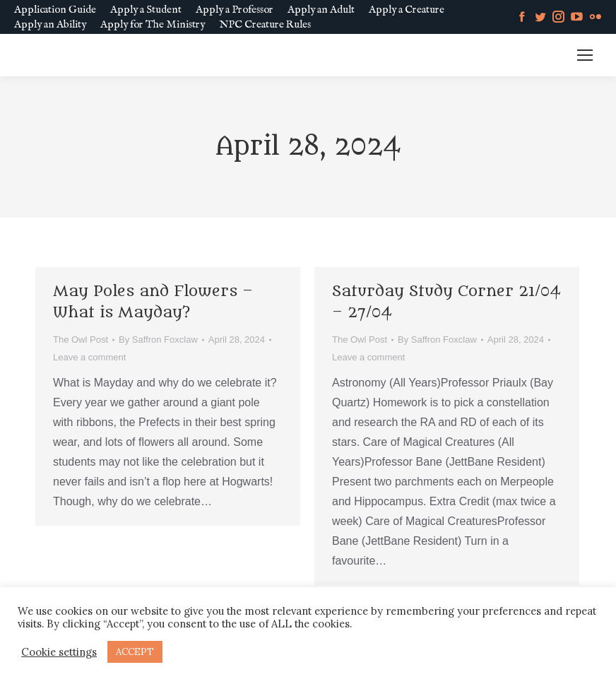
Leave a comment (89, 357)
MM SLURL (530, 55)
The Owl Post (81, 340)
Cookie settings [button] (59, 652)
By (158, 340)
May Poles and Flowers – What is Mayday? (153, 302)
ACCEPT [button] (135, 652)
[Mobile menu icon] (585, 55)
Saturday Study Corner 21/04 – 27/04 (446, 302)
